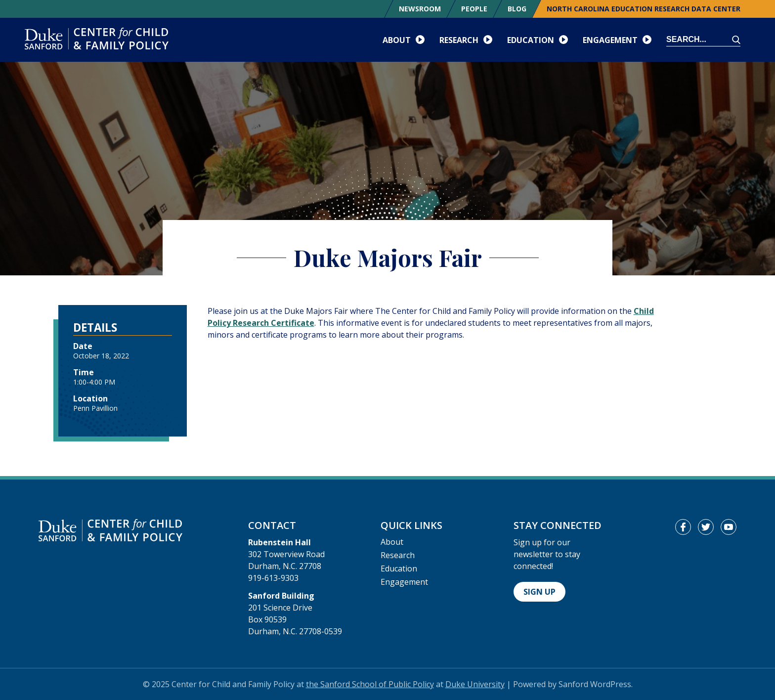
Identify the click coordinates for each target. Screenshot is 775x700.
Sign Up (539, 592)
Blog (517, 9)
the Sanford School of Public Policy (370, 684)
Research (398, 555)
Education (399, 569)
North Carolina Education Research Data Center (644, 9)
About (392, 542)
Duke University (475, 684)
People (474, 9)
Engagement (404, 582)
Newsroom (420, 9)
